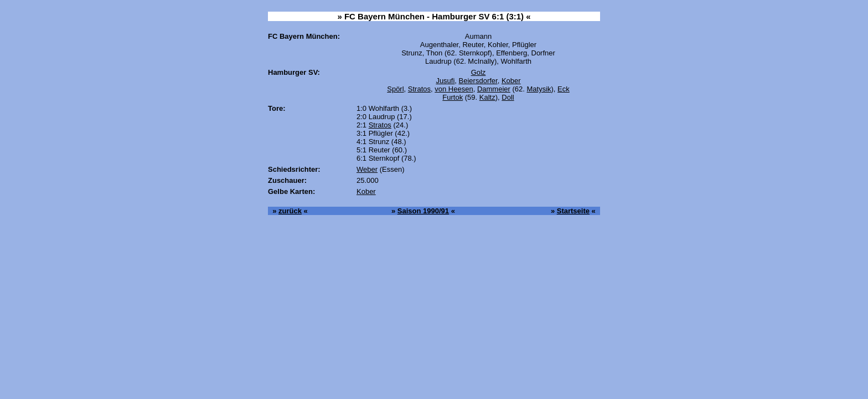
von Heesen (454, 89)
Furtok (453, 97)
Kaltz (487, 97)
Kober (511, 81)
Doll (508, 97)
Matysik (539, 89)
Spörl (395, 89)
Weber (367, 169)
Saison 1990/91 (423, 211)
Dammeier (494, 89)
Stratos (419, 89)
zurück (290, 211)
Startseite (573, 211)
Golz (479, 72)
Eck (564, 89)
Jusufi (445, 81)
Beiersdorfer (478, 81)
